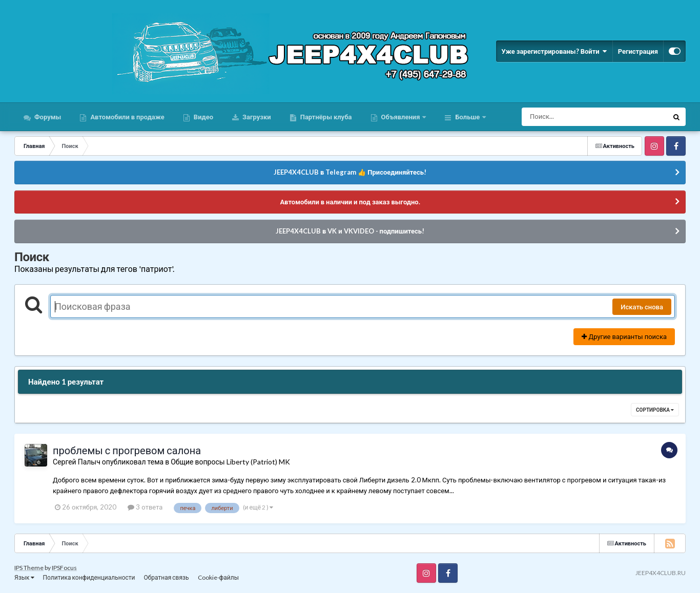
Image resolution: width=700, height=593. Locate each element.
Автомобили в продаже (126, 117)
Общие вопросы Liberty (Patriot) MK (230, 462)
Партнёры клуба (325, 117)
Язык (24, 577)
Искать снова (642, 307)
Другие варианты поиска (624, 336)
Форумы (47, 117)
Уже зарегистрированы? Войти (554, 51)
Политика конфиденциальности (89, 577)
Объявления (401, 117)
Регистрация (638, 51)
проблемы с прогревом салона (127, 450)
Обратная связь (166, 577)
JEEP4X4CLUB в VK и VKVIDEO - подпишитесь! (350, 231)
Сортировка (655, 410)
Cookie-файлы (218, 577)
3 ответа (145, 507)
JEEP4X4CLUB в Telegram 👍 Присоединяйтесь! (350, 172)
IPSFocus (64, 568)
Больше (467, 117)
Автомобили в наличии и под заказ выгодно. (350, 202)
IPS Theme (29, 568)
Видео (203, 117)
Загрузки (256, 117)
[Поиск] (576, 117)
